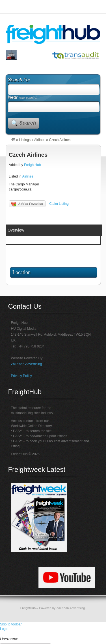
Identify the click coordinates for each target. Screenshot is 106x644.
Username (9, 639)
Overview (16, 230)
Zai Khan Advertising (26, 364)
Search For (19, 80)
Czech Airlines (28, 155)
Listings (25, 140)
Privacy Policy (21, 376)
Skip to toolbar (11, 624)
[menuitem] (53, 634)
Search (28, 123)
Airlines (40, 140)
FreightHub (32, 165)
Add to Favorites (27, 204)
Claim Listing (59, 204)
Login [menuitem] (4, 629)
